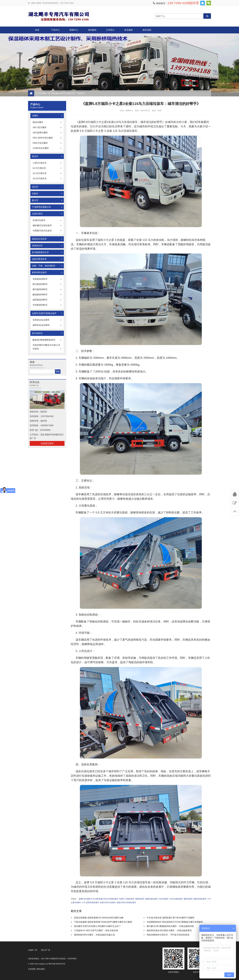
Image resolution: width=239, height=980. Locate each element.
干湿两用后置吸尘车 (47, 207)
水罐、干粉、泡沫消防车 (47, 266)
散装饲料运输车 (47, 272)
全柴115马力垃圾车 (108, 903)
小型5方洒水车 (47, 163)
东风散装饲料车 (47, 279)
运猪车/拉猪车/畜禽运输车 (47, 313)
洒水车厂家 (46, 950)
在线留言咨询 (47, 443)
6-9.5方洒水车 (47, 168)
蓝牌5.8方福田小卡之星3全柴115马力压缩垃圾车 (99, 899)
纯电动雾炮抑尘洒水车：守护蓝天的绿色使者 (168, 935)
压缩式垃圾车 (47, 220)
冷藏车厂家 (33, 950)
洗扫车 (47, 187)
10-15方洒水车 (47, 173)
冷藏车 (47, 116)
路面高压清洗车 (47, 239)
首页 (37, 30)
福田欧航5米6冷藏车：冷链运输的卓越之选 (94, 935)
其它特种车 (47, 333)
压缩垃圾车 (130, 899)
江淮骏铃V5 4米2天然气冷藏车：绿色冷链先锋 (96, 930)
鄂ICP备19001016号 (57, 964)
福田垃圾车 (188, 899)
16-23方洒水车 (47, 178)
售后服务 (129, 30)
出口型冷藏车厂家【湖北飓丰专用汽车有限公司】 (59, 16)
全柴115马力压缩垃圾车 (126, 903)
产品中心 (55, 31)
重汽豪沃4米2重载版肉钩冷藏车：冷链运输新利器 (170, 926)
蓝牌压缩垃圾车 (152, 899)
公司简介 (110, 30)
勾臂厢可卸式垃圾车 (47, 231)
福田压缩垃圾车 (200, 899)
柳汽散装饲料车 (47, 289)
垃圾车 (122, 899)
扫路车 (47, 194)
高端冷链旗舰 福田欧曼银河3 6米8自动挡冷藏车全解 (99, 918)
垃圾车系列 (47, 214)
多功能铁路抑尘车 (47, 252)
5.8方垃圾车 (164, 899)
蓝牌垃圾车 (140, 899)
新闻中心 (74, 30)
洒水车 (47, 156)
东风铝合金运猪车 (47, 320)
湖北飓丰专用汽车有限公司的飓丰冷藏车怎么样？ (97, 926)
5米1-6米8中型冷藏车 (47, 138)
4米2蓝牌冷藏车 (47, 133)
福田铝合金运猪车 (47, 325)
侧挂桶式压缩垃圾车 (47, 225)
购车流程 (147, 30)
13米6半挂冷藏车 (47, 148)
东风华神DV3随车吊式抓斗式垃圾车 (47, 347)
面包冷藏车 (47, 122)
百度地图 (32, 969)
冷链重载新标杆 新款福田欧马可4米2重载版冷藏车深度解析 (175, 922)
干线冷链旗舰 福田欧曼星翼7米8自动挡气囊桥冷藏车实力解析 (103, 922)
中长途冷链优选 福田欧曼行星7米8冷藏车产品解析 (170, 918)
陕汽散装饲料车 (47, 284)
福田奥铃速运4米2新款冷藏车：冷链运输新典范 (169, 930)
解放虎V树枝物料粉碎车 (47, 340)
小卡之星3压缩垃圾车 (90, 903)
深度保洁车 (47, 246)
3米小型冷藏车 (47, 127)
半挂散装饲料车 (47, 305)
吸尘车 (47, 200)
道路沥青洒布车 (47, 259)
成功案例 (92, 30)
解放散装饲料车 (47, 295)
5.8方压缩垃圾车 (176, 899)
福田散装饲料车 (47, 300)
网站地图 (41, 969)
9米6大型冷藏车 (47, 143)
